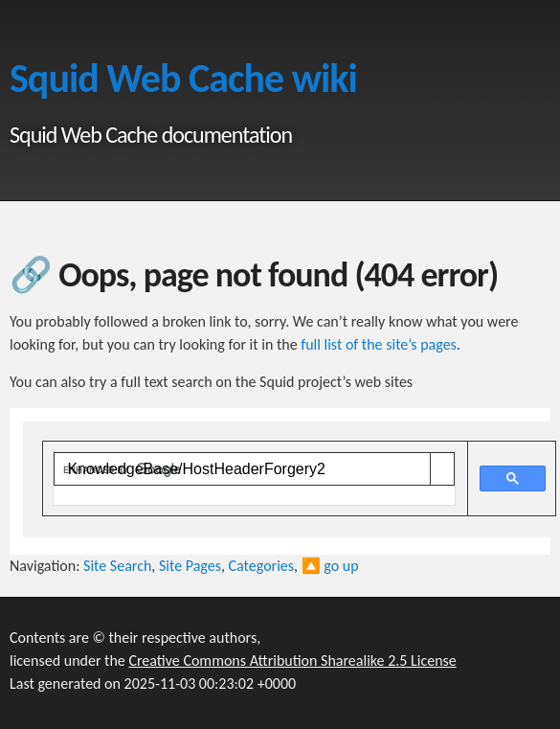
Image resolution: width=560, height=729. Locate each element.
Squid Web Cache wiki (183, 78)
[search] (242, 469)
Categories (262, 566)
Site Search (117, 566)
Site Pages (190, 566)
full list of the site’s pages (379, 344)
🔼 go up (330, 566)
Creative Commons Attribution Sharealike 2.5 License (292, 661)
